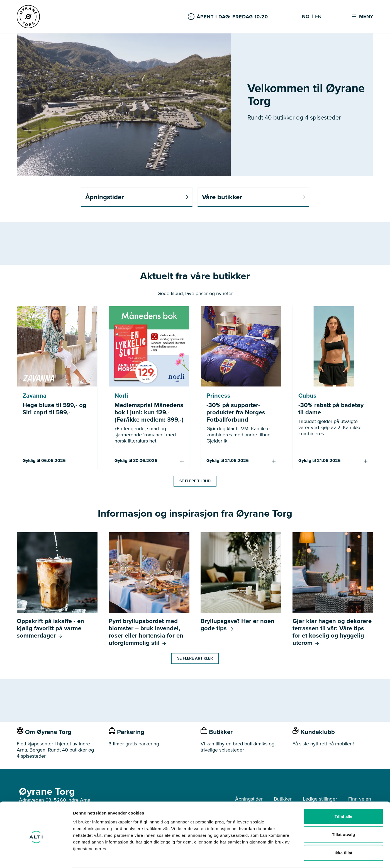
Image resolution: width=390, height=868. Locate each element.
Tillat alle (343, 795)
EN (318, 17)
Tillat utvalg (343, 813)
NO (306, 17)
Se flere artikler (195, 659)
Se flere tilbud (195, 481)
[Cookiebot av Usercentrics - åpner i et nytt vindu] (36, 857)
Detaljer (297, 857)
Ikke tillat (343, 831)
